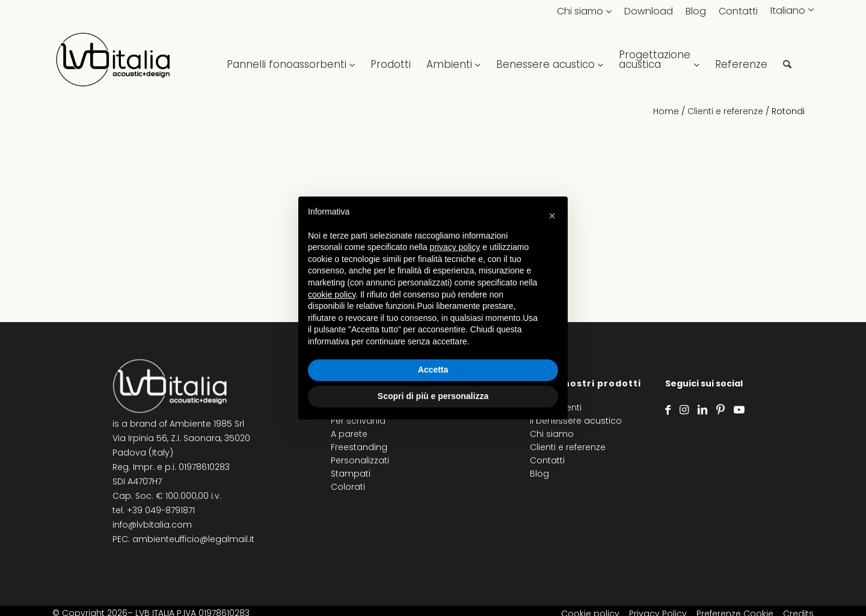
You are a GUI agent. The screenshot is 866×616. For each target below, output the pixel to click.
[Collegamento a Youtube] (739, 410)
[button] (552, 216)
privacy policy (455, 247)
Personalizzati (360, 460)
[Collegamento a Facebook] (668, 410)
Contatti (738, 11)
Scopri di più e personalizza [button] (433, 396)
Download (649, 11)
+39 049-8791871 (161, 510)
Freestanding (359, 447)
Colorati (348, 487)
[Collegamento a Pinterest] (720, 410)
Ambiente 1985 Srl (207, 424)
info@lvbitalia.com (152, 525)
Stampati (351, 474)
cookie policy (332, 294)
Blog (696, 11)
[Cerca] (787, 60)
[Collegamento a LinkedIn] (702, 410)
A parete (349, 434)
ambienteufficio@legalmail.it (193, 539)
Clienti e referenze (725, 111)
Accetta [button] (433, 370)
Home (666, 111)
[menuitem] (291, 60)
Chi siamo (580, 11)
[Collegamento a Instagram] (684, 410)
